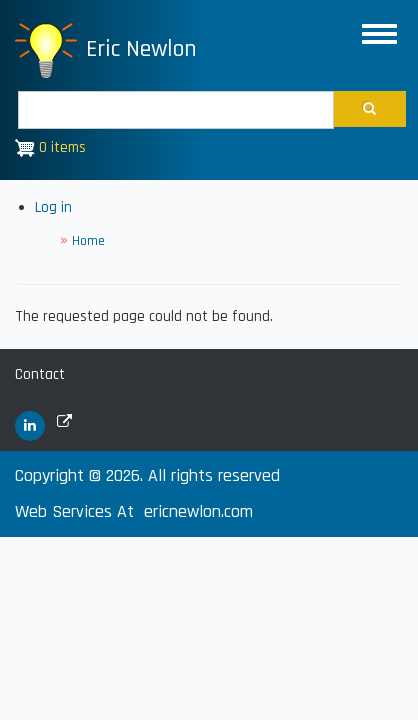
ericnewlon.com (198, 511)
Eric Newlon (141, 49)
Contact (40, 374)
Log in (53, 207)
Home (88, 241)
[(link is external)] (30, 426)
